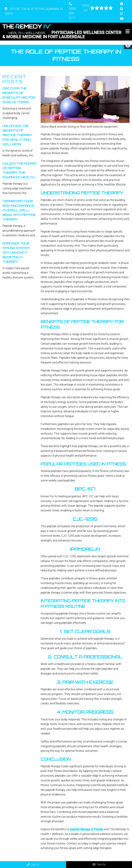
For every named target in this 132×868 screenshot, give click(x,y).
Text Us (99, 864)
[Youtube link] (122, 19)
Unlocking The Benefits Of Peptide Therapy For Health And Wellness (17, 131)
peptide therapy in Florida (86, 825)
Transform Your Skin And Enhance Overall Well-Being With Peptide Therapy (19, 206)
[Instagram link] (121, 14)
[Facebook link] (122, 4)
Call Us (33, 864)
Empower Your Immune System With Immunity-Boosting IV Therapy (16, 248)
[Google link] (121, 9)
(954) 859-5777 (72, 13)
